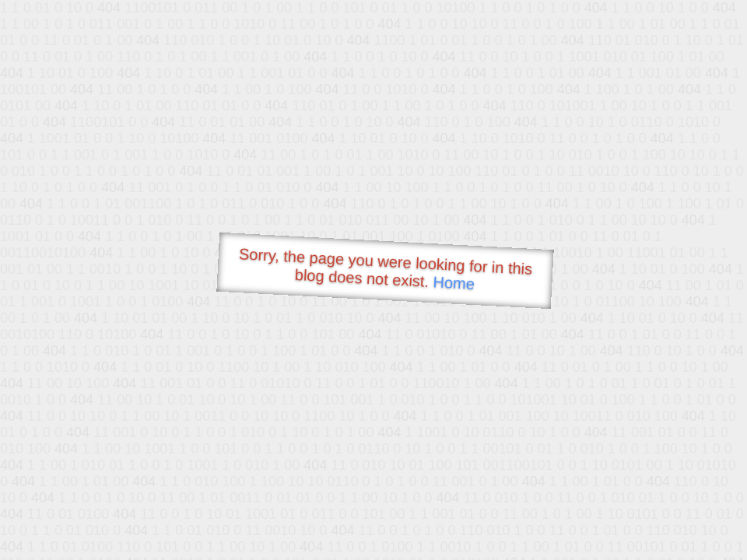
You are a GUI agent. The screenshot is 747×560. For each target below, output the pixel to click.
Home (454, 283)
